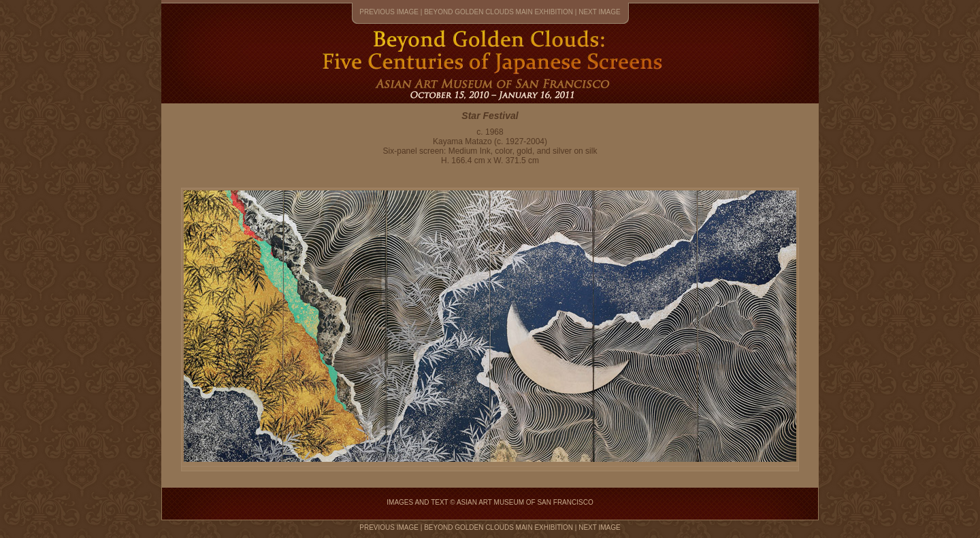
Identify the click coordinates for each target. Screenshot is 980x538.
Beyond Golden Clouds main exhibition (499, 12)
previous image (389, 12)
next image (600, 12)
